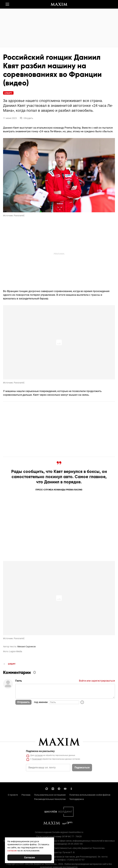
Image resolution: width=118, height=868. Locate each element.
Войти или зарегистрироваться (97, 681)
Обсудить (27, 118)
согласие (12, 850)
